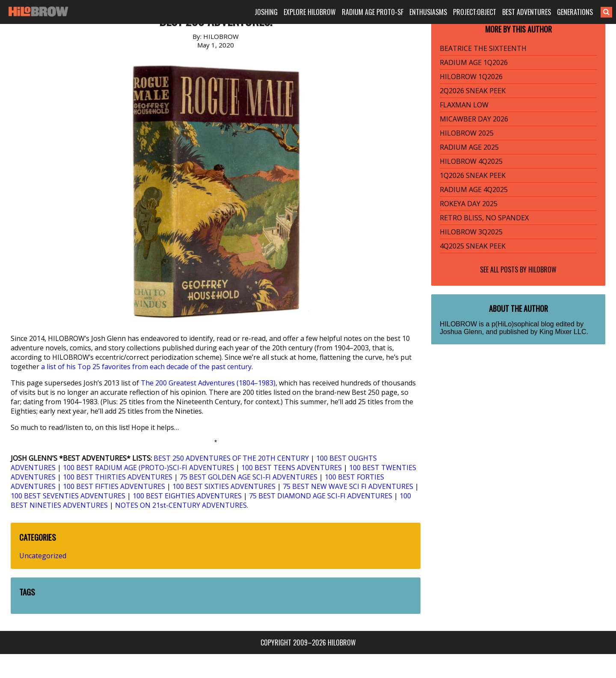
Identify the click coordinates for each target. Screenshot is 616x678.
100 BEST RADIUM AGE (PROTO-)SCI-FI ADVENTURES (148, 468)
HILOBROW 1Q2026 (471, 77)
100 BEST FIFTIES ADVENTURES (114, 486)
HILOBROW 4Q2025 (471, 161)
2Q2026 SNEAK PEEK (473, 91)
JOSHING (266, 12)
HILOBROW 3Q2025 (471, 232)
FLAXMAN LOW (464, 105)
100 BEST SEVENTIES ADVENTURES (68, 496)
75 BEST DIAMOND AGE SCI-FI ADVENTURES (321, 496)
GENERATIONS (575, 12)
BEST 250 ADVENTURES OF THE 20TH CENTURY (231, 458)
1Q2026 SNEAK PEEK (473, 175)
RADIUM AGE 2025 (469, 147)
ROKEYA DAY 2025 (469, 204)
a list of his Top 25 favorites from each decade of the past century (146, 367)
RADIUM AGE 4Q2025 (474, 189)
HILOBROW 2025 (467, 133)
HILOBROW (542, 269)
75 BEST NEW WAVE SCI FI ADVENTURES (348, 486)
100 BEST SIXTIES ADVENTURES (224, 486)
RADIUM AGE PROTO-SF (373, 12)
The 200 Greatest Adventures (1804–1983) (208, 383)
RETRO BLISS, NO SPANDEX (484, 218)
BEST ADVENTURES (527, 12)
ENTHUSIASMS (428, 12)
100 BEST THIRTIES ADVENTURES (118, 477)
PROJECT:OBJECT (475, 12)
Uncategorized (43, 556)
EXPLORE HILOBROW (310, 12)
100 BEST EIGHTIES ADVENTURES (187, 496)
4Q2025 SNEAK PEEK (473, 246)
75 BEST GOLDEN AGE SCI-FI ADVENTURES (249, 477)
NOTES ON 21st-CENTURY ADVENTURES (181, 505)
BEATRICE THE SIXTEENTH (483, 48)
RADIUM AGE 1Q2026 (474, 62)
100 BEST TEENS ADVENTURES (292, 468)
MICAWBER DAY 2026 (474, 119)
